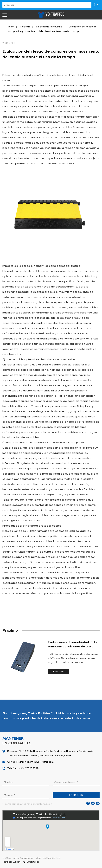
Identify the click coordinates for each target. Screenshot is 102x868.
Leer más (58, 671)
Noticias (25, 27)
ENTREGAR (76, 795)
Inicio (11, 27)
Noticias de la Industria (49, 27)
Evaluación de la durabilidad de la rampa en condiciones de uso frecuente (72, 646)
